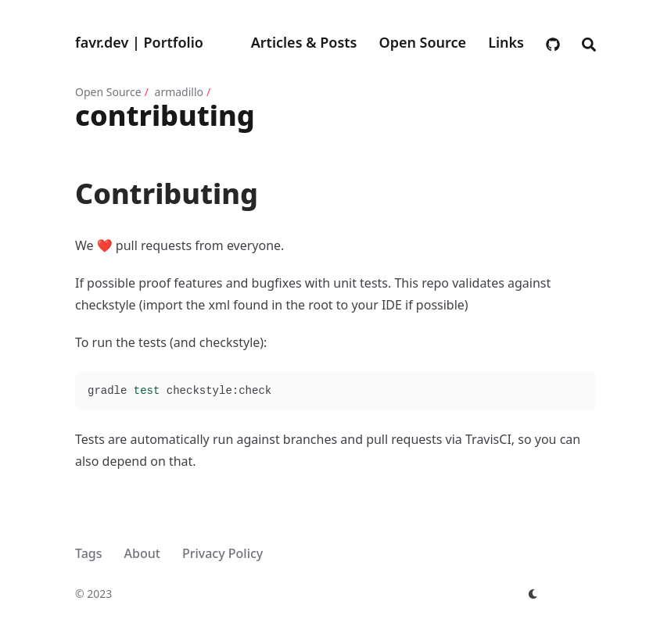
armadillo (179, 92)
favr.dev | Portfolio (139, 42)
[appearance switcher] (533, 594)
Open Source (108, 92)
